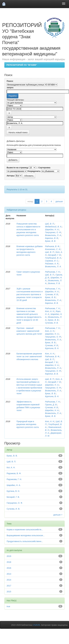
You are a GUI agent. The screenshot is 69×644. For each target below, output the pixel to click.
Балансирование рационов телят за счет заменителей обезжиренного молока (29, 356)
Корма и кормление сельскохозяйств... (25, 530)
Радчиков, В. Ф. (52, 246)
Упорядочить (34, 171)
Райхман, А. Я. (52, 264)
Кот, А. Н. (50, 311)
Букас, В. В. (50, 241)
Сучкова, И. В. (52, 294)
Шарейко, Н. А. (52, 229)
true (8, 606)
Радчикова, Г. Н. (53, 272)
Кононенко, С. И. (53, 249)
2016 (9, 568)
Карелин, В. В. (52, 238)
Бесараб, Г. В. (55, 255)
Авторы (11, 176)
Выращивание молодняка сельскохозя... (26, 535)
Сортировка (44, 168)
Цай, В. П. (50, 224)
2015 (9, 592)
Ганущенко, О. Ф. (53, 232)
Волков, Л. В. (54, 283)
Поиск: (10, 81)
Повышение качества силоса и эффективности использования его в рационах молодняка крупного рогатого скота (28, 229)
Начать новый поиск (18, 132)
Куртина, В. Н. (52, 348)
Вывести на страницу (18, 168)
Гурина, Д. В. (51, 405)
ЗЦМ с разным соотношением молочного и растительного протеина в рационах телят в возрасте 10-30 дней (30, 294)
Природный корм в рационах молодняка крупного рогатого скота (28, 424)
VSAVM (36, 625)
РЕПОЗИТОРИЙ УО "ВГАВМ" (22, 65)
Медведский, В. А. (53, 227)
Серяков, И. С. (52, 261)
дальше (59, 201)
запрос (10, 88)
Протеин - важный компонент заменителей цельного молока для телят (29, 331)
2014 (9, 580)
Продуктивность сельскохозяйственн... (25, 541)
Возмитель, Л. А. (53, 235)
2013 (9, 574)
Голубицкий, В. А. (53, 258)
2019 (9, 556)
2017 (9, 586)
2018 (9, 562)
